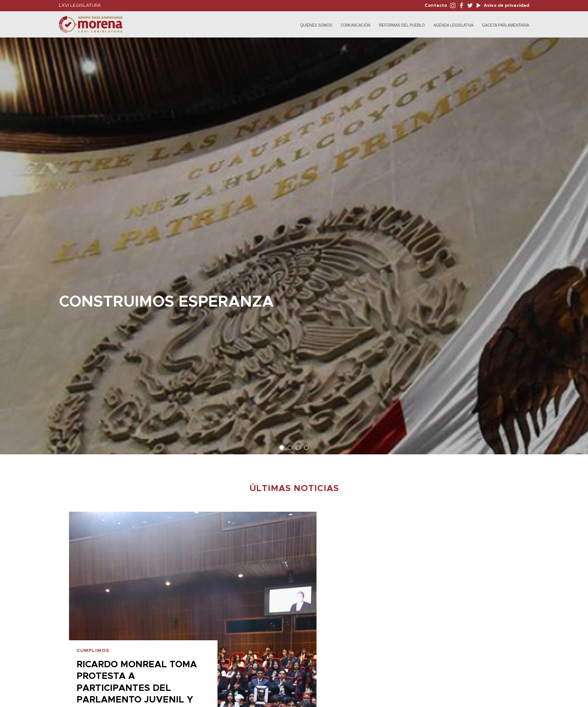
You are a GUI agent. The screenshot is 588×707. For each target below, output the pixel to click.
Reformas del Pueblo (402, 25)
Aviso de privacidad (506, 5)
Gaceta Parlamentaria (506, 25)
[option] (294, 242)
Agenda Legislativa (454, 25)
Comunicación (355, 25)
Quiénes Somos (316, 25)
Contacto (436, 5)
